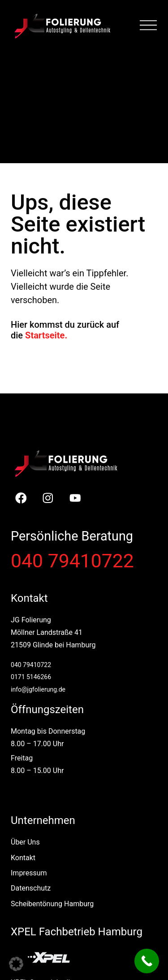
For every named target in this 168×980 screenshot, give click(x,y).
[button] (16, 964)
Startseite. (46, 335)
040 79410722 (72, 561)
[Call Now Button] (147, 961)
